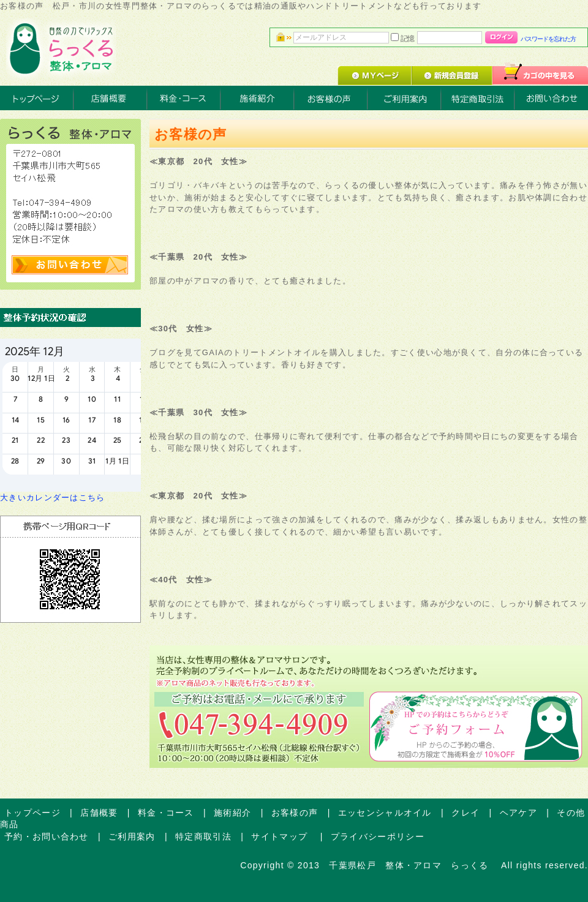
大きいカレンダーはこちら (53, 498)
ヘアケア (518, 813)
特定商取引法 (203, 836)
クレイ (466, 813)
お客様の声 (295, 813)
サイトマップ (281, 836)
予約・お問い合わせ (47, 836)
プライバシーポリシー (378, 836)
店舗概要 (99, 813)
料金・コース (166, 813)
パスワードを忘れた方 (548, 39)
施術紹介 (232, 813)
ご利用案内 (132, 836)
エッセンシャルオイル (385, 813)
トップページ (32, 813)
